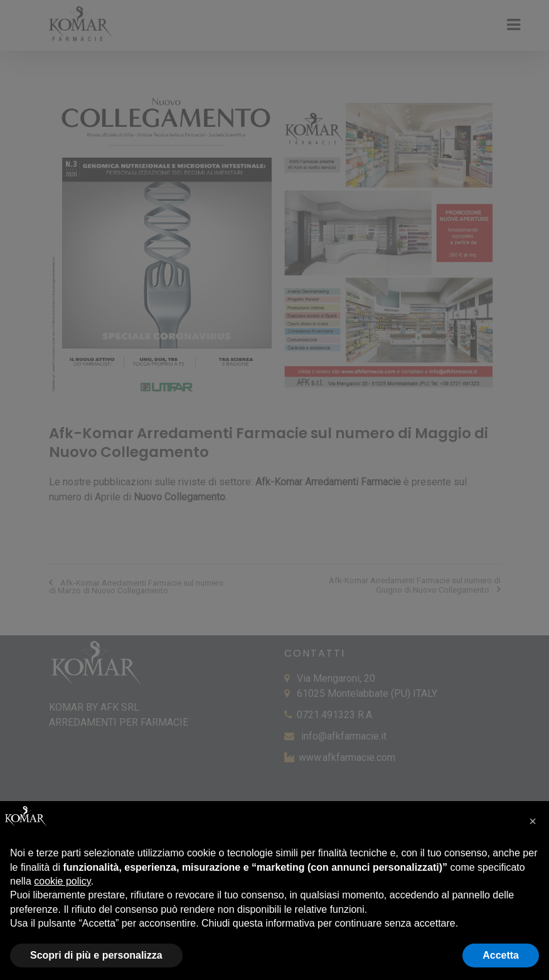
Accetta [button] (501, 955)
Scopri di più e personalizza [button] (96, 955)
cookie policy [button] (62, 881)
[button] (533, 821)
